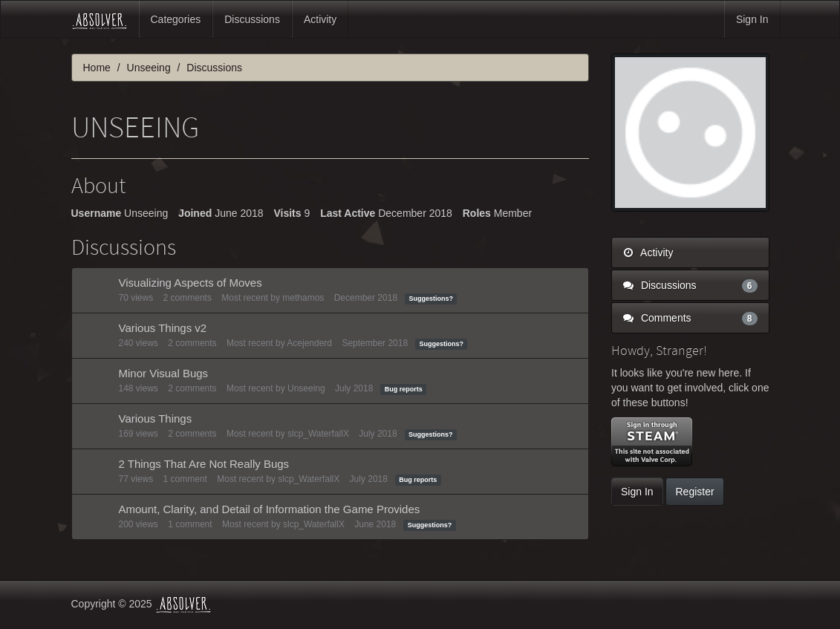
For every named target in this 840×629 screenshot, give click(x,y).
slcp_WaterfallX (318, 434)
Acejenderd (309, 343)
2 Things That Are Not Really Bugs (204, 464)
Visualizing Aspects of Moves (191, 283)
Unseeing (306, 388)
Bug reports (404, 389)
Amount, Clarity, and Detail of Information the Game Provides (270, 509)
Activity (320, 19)
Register (694, 492)
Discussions (252, 19)
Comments (690, 318)
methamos (303, 298)
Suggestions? (431, 299)
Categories (176, 19)
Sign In (752, 19)
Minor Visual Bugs (164, 373)
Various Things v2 (163, 328)
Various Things (156, 418)
